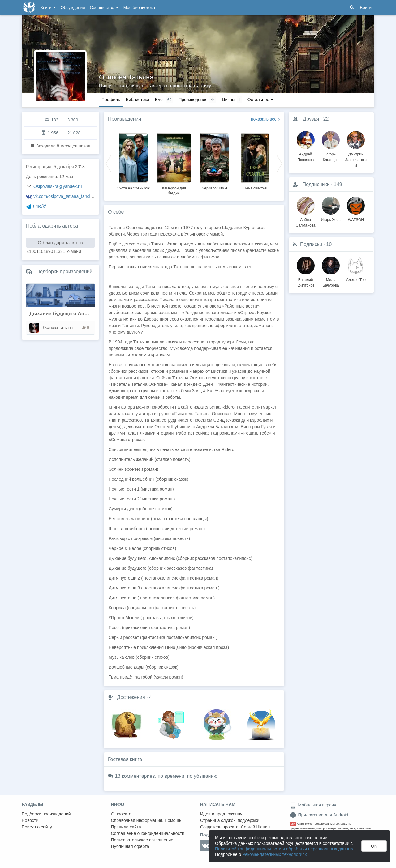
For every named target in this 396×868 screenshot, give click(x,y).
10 (329, 244)
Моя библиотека (139, 8)
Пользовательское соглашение (142, 840)
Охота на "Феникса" (133, 188)
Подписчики (316, 184)
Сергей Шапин (255, 827)
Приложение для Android (319, 815)
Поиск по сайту (37, 827)
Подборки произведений (64, 272)
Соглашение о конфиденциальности (148, 833)
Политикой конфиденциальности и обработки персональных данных (284, 849)
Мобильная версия (313, 805)
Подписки (311, 244)
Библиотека (137, 100)
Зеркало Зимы (215, 188)
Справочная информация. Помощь (146, 820)
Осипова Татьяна (126, 77)
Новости (30, 820)
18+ (293, 824)
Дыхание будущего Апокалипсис (70, 314)
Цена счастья (255, 188)
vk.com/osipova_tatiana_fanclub (64, 196)
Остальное (261, 100)
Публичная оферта (130, 846)
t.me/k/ (40, 206)
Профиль (111, 100)
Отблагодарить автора (60, 243)
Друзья (311, 119)
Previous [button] (109, 163)
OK (374, 846)
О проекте (121, 814)
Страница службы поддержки (230, 820)
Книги (48, 8)
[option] (133, 161)
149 (338, 184)
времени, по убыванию (191, 776)
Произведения (125, 119)
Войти (366, 8)
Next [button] (279, 163)
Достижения (131, 697)
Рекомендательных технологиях (275, 854)
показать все (264, 119)
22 (326, 119)
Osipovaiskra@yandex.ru (58, 186)
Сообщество (104, 8)
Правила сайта (126, 827)
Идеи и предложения (221, 814)
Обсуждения (73, 8)
